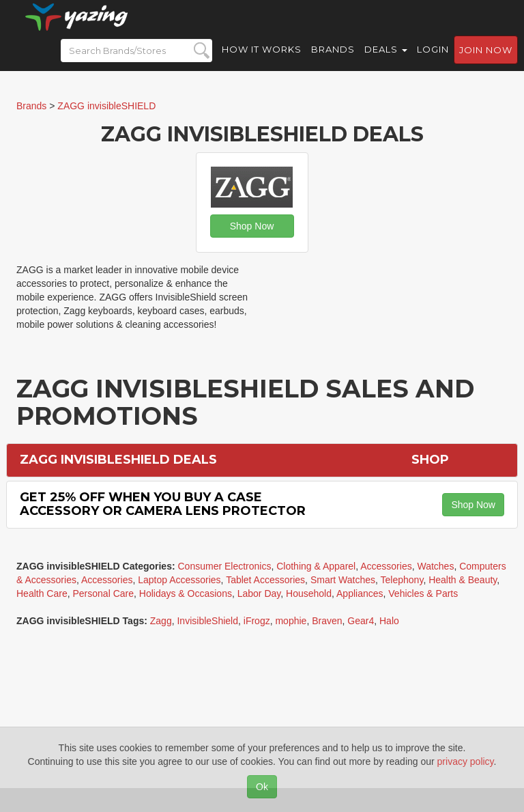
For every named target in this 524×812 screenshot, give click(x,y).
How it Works (262, 61)
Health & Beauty (463, 580)
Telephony (402, 580)
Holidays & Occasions (186, 593)
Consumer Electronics (225, 566)
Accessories (386, 566)
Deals (386, 61)
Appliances (360, 593)
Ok (262, 787)
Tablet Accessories (265, 580)
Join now (486, 62)
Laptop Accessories (179, 580)
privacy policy (466, 761)
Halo (389, 621)
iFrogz (257, 621)
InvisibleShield (207, 621)
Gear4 (361, 621)
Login (433, 61)
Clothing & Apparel (316, 566)
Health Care (42, 593)
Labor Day (259, 593)
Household (309, 593)
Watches (435, 566)
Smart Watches (343, 580)
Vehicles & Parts (423, 593)
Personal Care (103, 593)
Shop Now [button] (252, 226)
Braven (327, 621)
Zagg (161, 621)
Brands (333, 61)
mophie (291, 621)
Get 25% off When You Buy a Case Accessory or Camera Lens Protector (163, 504)
